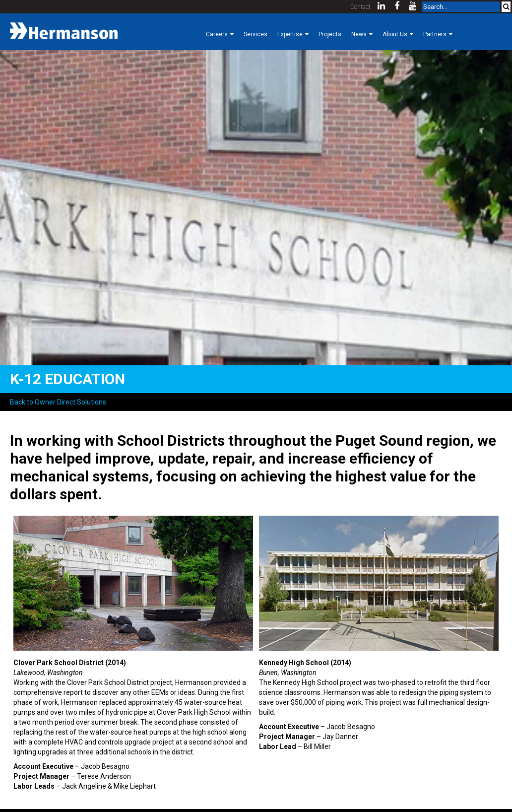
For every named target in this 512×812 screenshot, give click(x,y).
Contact (361, 7)
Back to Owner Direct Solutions (58, 402)
